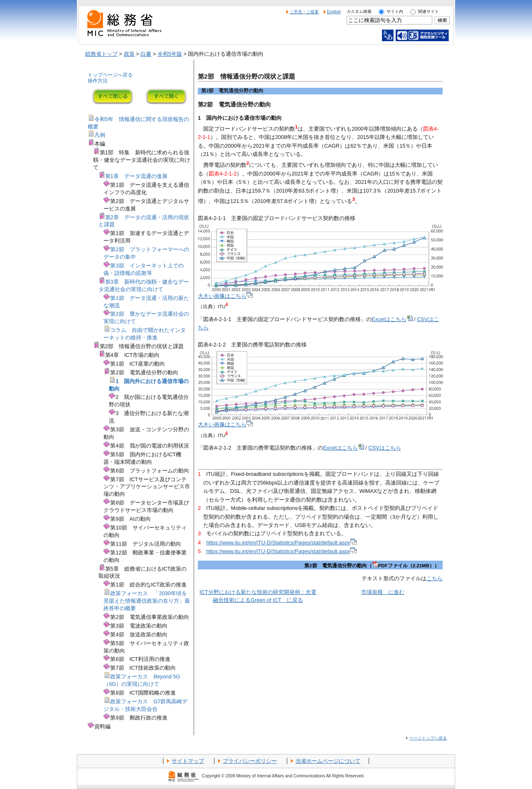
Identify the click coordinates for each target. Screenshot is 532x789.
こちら (435, 578)
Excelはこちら (392, 319)
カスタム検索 (359, 11)
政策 (129, 54)
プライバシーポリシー (250, 761)
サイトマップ (188, 761)
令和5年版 (170, 54)
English (334, 12)
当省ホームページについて (328, 761)
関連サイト (429, 11)
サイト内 (395, 11)
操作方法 (98, 81)
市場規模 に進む (383, 592)
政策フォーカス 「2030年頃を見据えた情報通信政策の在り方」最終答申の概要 (147, 601)
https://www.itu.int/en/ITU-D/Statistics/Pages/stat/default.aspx (281, 543)
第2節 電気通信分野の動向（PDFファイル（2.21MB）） (372, 566)
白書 (146, 54)
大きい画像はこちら (225, 296)
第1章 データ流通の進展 (136, 176)
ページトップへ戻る (428, 738)
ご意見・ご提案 (304, 12)
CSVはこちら (384, 448)
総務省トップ (101, 54)
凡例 (100, 135)
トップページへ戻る (110, 75)
